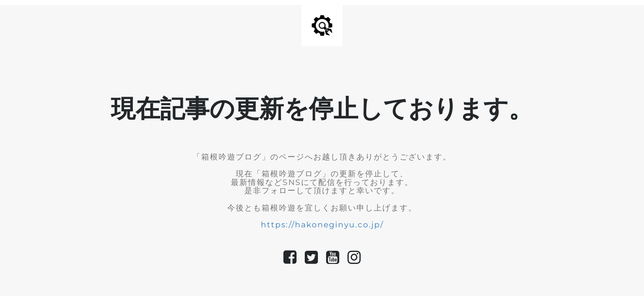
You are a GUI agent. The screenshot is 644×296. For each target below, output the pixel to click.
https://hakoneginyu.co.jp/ (322, 225)
